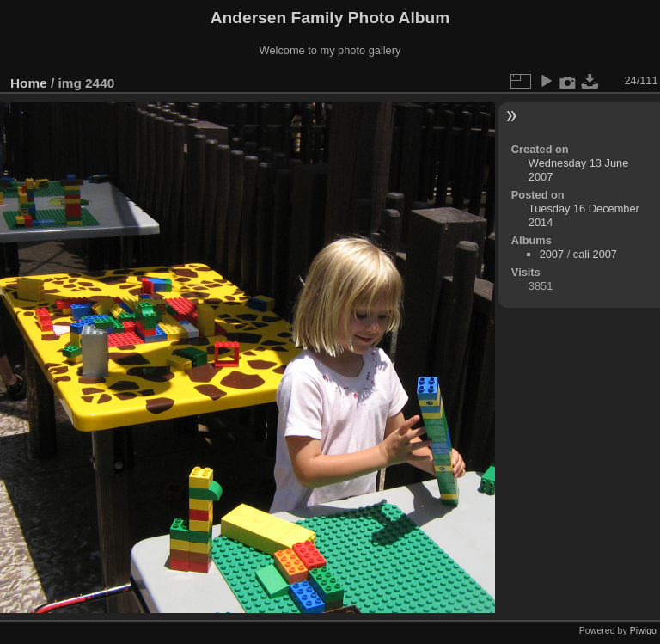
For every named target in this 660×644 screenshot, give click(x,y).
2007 (552, 254)
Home (29, 83)
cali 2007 (595, 254)
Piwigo (643, 630)
